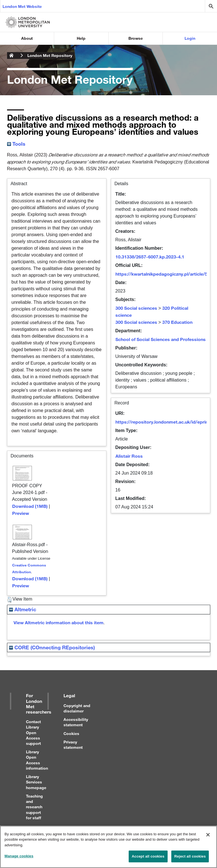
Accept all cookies (148, 856)
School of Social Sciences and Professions (161, 339)
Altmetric (23, 609)
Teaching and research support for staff (34, 807)
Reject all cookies (190, 856)
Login (190, 38)
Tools (16, 144)
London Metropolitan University (12, 56)
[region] (108, 847)
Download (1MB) (30, 506)
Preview (21, 513)
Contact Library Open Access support (33, 732)
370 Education (177, 322)
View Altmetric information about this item (59, 622)
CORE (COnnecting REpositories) (52, 647)
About (27, 38)
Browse (136, 38)
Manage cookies (19, 856)
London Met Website (22, 6)
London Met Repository (50, 55)
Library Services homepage (36, 782)
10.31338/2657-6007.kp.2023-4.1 (150, 257)
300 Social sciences (136, 308)
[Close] (208, 835)
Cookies (71, 733)
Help (81, 38)
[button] (9, 600)
